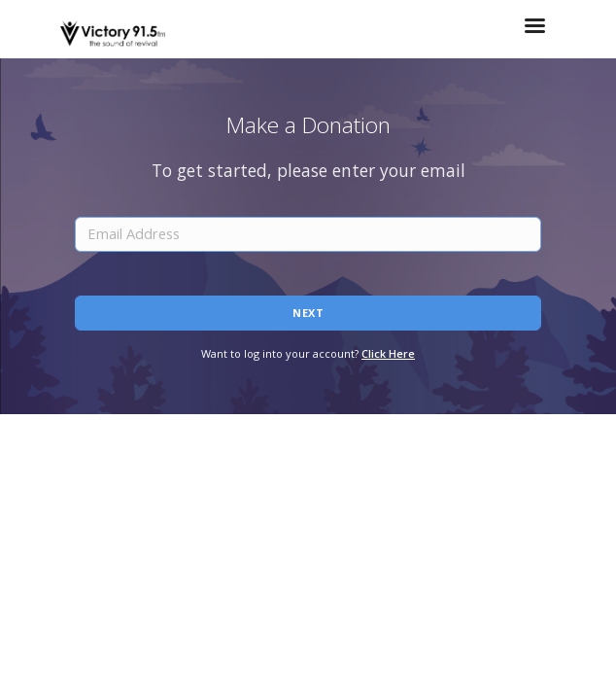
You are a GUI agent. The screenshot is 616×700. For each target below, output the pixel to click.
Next (308, 313)
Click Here (388, 353)
